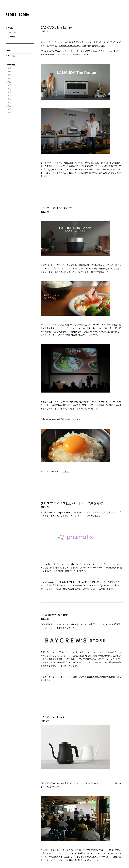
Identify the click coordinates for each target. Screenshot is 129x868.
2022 (9, 75)
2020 (9, 82)
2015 (9, 99)
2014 (9, 102)
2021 (9, 78)
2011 (9, 113)
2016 (9, 96)
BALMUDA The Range (56, 27)
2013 (9, 106)
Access (12, 37)
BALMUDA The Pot (54, 717)
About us (12, 32)
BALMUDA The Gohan (56, 208)
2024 (9, 68)
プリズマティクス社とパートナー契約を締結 (72, 503)
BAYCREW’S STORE (54, 615)
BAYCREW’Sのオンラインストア (55, 624)
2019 (9, 85)
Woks (11, 28)
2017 (9, 92)
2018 (9, 89)
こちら (66, 471)
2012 (9, 109)
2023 (9, 72)
